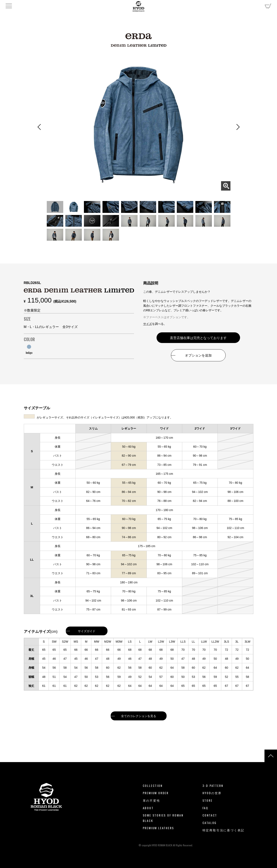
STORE (208, 800)
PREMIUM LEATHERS (158, 828)
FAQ (205, 808)
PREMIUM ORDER (156, 793)
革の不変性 (152, 800)
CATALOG (210, 823)
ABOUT (148, 808)
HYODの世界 (212, 793)
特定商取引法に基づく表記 (224, 830)
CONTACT (210, 815)
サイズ (148, 324)
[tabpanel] (139, 125)
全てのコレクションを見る (139, 716)
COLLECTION (153, 786)
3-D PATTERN (213, 786)
